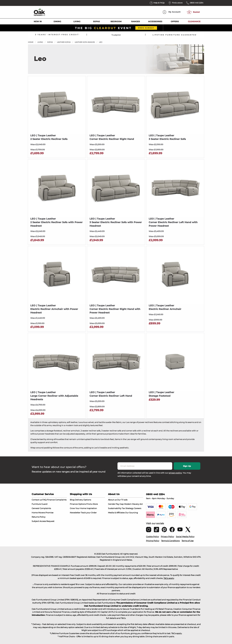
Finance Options (78, 504)
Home (31, 42)
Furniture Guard (40, 504)
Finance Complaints (57, 500)
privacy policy (175, 473)
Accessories (155, 21)
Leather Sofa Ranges (85, 42)
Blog (72, 500)
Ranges (136, 21)
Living (77, 21)
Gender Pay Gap (116, 504)
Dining (57, 21)
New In (38, 21)
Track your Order (89, 513)
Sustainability (115, 508)
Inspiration (92, 508)
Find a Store (92, 504)
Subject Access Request (43, 521)
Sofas (96, 21)
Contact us (37, 500)
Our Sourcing (131, 513)
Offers (175, 21)
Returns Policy (39, 517)
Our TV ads (122, 500)
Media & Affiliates (116, 513)
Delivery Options (83, 500)
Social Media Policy (185, 537)
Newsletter (75, 513)
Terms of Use (188, 541)
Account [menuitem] (172, 12)
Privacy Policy (167, 537)
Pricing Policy (153, 541)
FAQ (44, 500)
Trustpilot (116, 35)
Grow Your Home (78, 508)
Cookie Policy (152, 537)
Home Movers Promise (43, 513)
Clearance (194, 21)
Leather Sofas (64, 42)
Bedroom (116, 21)
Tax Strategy (128, 508)
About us (112, 500)
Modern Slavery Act (133, 504)
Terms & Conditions (170, 541)
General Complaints (41, 508)
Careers (138, 508)
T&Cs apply (169, 578)
